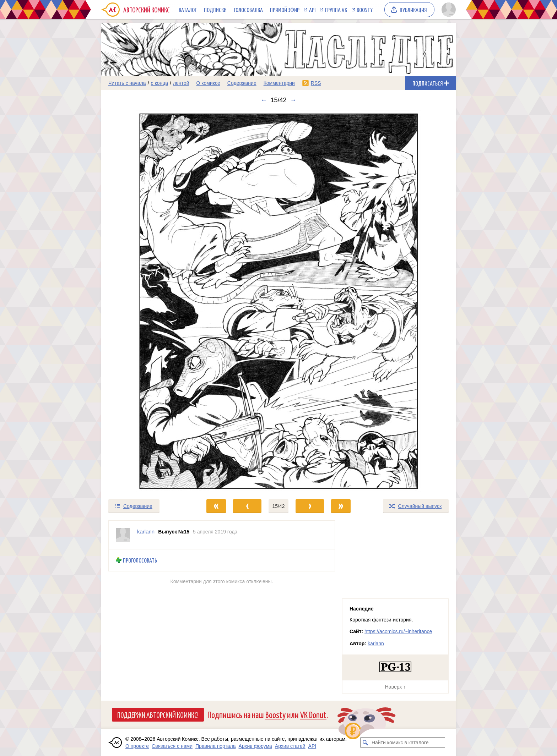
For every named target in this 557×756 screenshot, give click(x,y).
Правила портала (216, 746)
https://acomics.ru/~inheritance (398, 631)
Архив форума (255, 746)
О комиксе (208, 83)
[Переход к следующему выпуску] (278, 301)
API (312, 10)
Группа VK (336, 10)
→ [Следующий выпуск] (293, 100)
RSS (316, 83)
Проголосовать (140, 560)
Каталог (188, 10)
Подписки (215, 10)
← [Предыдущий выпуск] (264, 100)
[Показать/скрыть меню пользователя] (447, 10)
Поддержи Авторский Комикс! (158, 714)
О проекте (137, 746)
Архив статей (290, 746)
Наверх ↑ (395, 687)
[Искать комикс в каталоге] (366, 743)
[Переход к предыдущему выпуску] (146, 301)
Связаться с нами (172, 746)
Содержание (242, 83)
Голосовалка (248, 10)
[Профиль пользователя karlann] (123, 535)
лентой (181, 83)
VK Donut (313, 714)
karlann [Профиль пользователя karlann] (146, 532)
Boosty (365, 10)
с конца (160, 83)
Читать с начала (127, 83)
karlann (376, 643)
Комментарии (279, 83)
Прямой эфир (285, 10)
